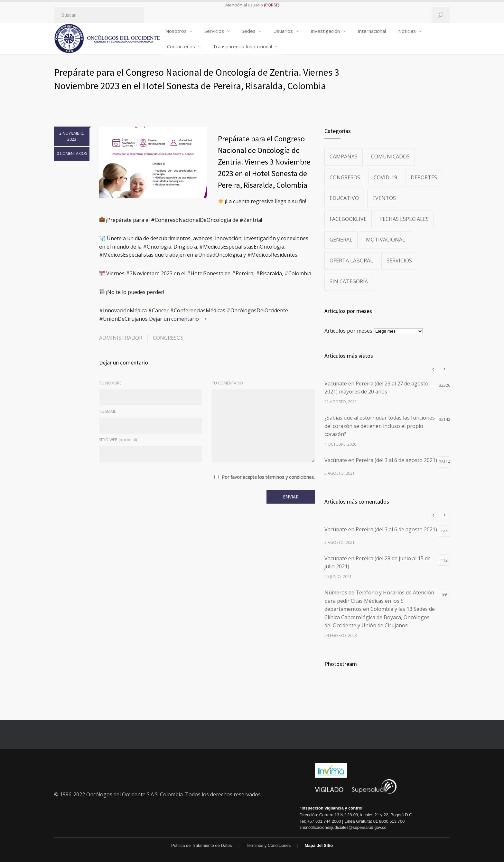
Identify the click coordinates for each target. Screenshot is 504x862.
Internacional (372, 31)
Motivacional (386, 240)
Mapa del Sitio (319, 845)
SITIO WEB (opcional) (118, 440)
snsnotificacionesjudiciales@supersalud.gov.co (343, 827)
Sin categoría (349, 281)
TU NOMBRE (110, 383)
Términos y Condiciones (268, 845)
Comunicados (390, 156)
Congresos (168, 338)
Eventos (384, 198)
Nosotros (176, 31)
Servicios (214, 31)
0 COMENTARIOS (72, 153)
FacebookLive (348, 219)
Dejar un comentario (174, 319)
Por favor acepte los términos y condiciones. (268, 477)
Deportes (424, 177)
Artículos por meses (348, 331)
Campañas (344, 156)
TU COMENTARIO (227, 383)
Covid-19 (385, 177)
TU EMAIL (107, 411)
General (341, 240)
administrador (121, 338)
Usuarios (283, 31)
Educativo (344, 198)
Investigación (325, 31)
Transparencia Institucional (242, 46)
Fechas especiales (404, 219)
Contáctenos (181, 46)
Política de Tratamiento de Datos (202, 845)
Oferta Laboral (351, 260)
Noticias (407, 31)
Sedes (249, 31)
